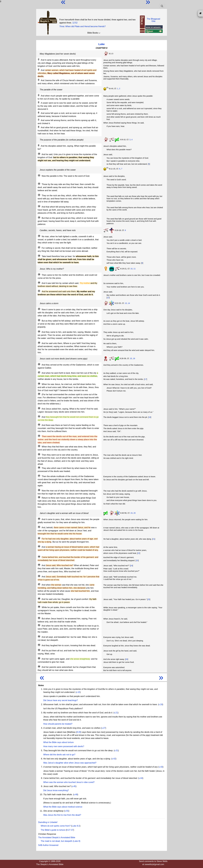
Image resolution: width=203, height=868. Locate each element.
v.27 (104, 728)
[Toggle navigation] (162, 6)
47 (39, 584)
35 (39, 454)
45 (39, 565)
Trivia (62, 26)
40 (39, 519)
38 (39, 490)
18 (39, 256)
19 (39, 274)
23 (39, 320)
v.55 (67, 811)
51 (39, 625)
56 (39, 667)
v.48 (76, 795)
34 (39, 446)
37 (39, 476)
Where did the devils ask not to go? (59, 755)
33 (39, 436)
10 (39, 154)
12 (39, 184)
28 (39, 384)
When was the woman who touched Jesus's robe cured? (69, 782)
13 (39, 195)
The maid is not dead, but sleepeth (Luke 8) (61, 841)
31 (39, 416)
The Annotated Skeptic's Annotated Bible (57, 837)
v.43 (161, 767)
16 (39, 236)
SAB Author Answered (48, 845)
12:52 (75, 23)
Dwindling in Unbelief (48, 822)
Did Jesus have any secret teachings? (61, 700)
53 (39, 645)
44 (39, 557)
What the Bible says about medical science (63, 807)
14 (39, 206)
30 (39, 408)
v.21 (116, 713)
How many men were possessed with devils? (64, 746)
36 (39, 468)
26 (39, 364)
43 (39, 546)
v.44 (141, 778)
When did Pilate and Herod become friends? (86, 26)
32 (39, 425)
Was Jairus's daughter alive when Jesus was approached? (70, 763)
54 (39, 650)
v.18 (161, 704)
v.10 (78, 692)
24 (39, 331)
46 (39, 576)
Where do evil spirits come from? (56, 826)
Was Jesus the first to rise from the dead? (62, 815)
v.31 (116, 750)
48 (39, 599)
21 (39, 291)
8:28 (79, 732)
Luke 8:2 (76, 826)
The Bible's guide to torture (53, 830)
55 (39, 658)
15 (39, 217)
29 (39, 394)
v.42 (114, 759)
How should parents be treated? (58, 724)
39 (39, 497)
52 (39, 636)
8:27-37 (70, 830)
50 (39, 618)
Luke (101, 44)
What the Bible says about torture (59, 742)
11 (39, 175)
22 (39, 309)
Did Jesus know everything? (56, 790)
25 (39, 343)
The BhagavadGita (153, 20)
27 (39, 372)
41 (39, 527)
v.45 (74, 786)
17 (39, 247)
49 (39, 607)
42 (39, 538)
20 (39, 283)
